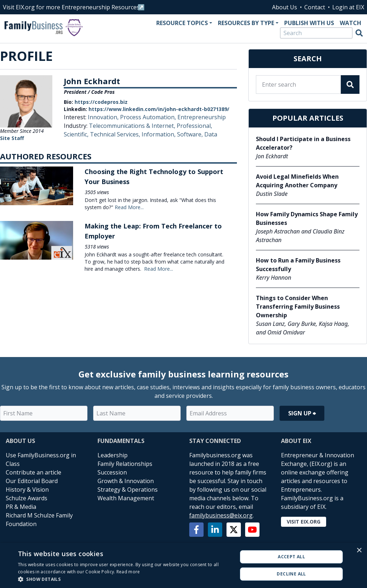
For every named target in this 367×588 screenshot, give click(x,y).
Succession (112, 472)
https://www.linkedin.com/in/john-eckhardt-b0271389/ (159, 109)
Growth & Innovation (126, 481)
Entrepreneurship (202, 117)
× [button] (359, 551)
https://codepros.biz (101, 102)
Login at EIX (348, 7)
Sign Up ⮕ (302, 413)
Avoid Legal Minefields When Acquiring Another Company (297, 181)
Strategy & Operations (128, 490)
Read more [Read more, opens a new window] (128, 572)
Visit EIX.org (304, 522)
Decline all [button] (291, 574)
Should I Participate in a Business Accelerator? (303, 143)
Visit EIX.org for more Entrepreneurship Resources (71, 7)
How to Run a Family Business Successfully (298, 265)
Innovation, (104, 117)
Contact (315, 7)
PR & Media (21, 507)
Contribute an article (34, 472)
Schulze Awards (27, 498)
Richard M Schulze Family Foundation (39, 520)
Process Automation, (149, 117)
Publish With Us (309, 23)
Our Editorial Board (32, 481)
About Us (285, 7)
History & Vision (27, 490)
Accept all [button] (291, 557)
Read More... (129, 207)
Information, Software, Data (179, 134)
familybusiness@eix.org (221, 515)
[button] (124, 579)
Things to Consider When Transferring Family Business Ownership (298, 307)
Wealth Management (126, 498)
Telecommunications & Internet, (133, 126)
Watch (351, 23)
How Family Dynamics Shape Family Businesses (307, 218)
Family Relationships (125, 464)
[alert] (183, 565)
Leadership (113, 455)
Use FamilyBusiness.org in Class (41, 459)
